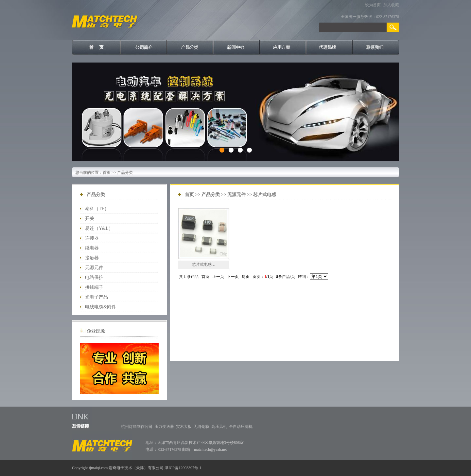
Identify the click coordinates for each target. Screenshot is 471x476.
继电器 (92, 248)
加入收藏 (391, 5)
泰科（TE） (97, 209)
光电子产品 (96, 297)
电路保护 (94, 277)
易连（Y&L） (99, 228)
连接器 (92, 238)
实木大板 (184, 427)
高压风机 (219, 427)
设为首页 (373, 5)
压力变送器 (164, 427)
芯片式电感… (204, 265)
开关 (90, 219)
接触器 (92, 258)
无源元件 (94, 268)
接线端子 (94, 287)
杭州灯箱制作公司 (137, 427)
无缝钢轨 (201, 427)
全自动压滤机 (241, 427)
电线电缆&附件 (101, 307)
